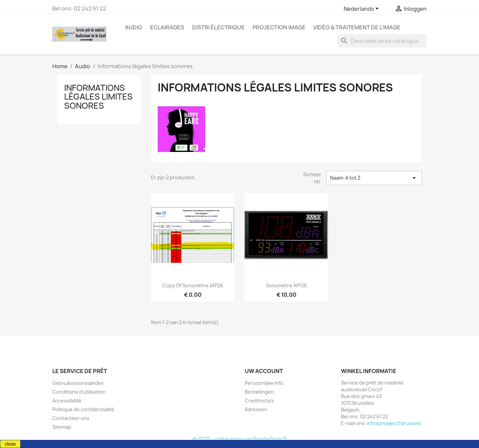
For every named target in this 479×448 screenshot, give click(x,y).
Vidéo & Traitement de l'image (357, 27)
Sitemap (62, 427)
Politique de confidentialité (83, 409)
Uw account (264, 371)
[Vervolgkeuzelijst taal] (362, 9)
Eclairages (167, 27)
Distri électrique (218, 27)
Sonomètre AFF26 (286, 285)
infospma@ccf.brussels (394, 423)
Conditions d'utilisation (79, 392)
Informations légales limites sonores (98, 97)
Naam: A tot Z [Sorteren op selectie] (374, 178)
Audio (134, 27)
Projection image (279, 27)
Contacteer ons (71, 418)
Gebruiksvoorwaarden (78, 383)
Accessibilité (67, 401)
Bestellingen (259, 392)
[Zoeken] (382, 41)
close (10, 444)
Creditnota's (259, 401)
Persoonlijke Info (264, 383)
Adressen (256, 409)
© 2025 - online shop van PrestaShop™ (239, 439)
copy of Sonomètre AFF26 (193, 285)
